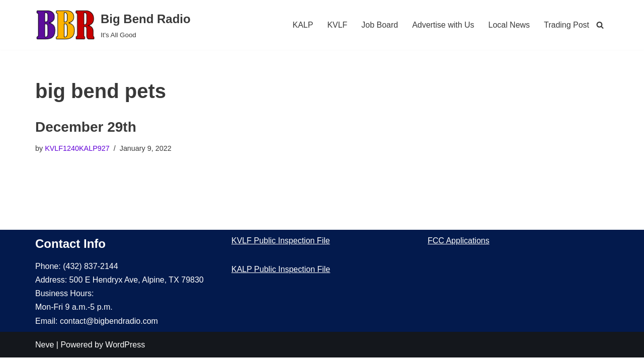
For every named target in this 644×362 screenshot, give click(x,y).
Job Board (380, 25)
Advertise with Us (443, 25)
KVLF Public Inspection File (281, 245)
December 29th (86, 127)
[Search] (600, 25)
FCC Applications (459, 245)
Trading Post (567, 25)
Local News (509, 25)
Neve (45, 349)
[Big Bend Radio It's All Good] (113, 25)
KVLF (337, 25)
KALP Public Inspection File (281, 274)
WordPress (125, 349)
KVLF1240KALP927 (77, 148)
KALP (303, 25)
